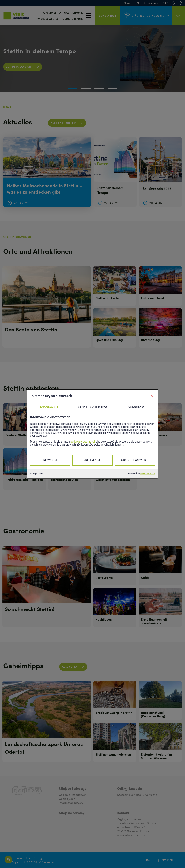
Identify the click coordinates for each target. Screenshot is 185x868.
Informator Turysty (71, 803)
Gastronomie (73, 13)
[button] (73, 88)
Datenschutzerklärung (27, 858)
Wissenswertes (48, 19)
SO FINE (168, 860)
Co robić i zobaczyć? (72, 795)
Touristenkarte (72, 19)
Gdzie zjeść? (67, 799)
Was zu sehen (52, 13)
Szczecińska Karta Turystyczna (137, 795)
